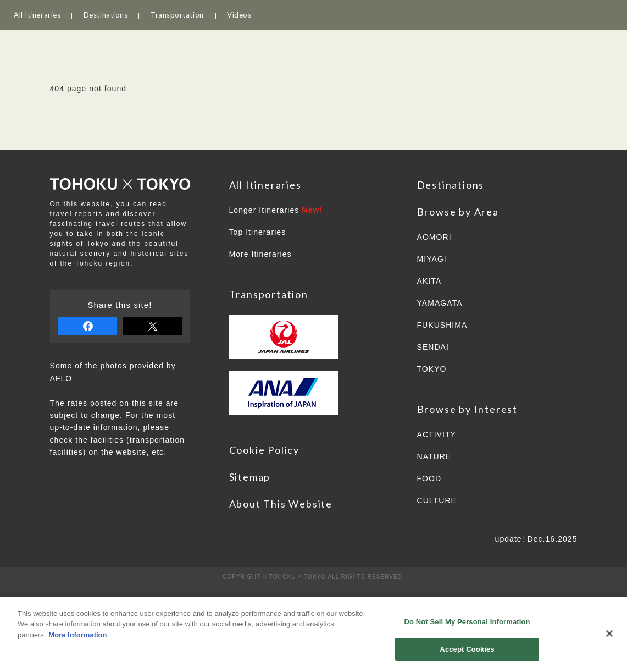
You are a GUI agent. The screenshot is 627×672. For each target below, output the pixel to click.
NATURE (434, 456)
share (88, 326)
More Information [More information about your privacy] (77, 635)
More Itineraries (260, 254)
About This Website (281, 504)
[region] (313, 635)
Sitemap (250, 477)
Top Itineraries (258, 232)
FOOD (429, 478)
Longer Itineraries (276, 210)
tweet (152, 326)
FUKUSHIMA (442, 325)
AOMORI (434, 237)
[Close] (609, 634)
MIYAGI (432, 259)
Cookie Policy (264, 450)
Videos (239, 15)
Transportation (177, 15)
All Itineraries (37, 15)
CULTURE (437, 500)
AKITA (429, 281)
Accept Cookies (467, 649)
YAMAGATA (440, 303)
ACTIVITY (437, 434)
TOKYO (432, 369)
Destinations (106, 15)
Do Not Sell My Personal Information (467, 622)
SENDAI (433, 347)
